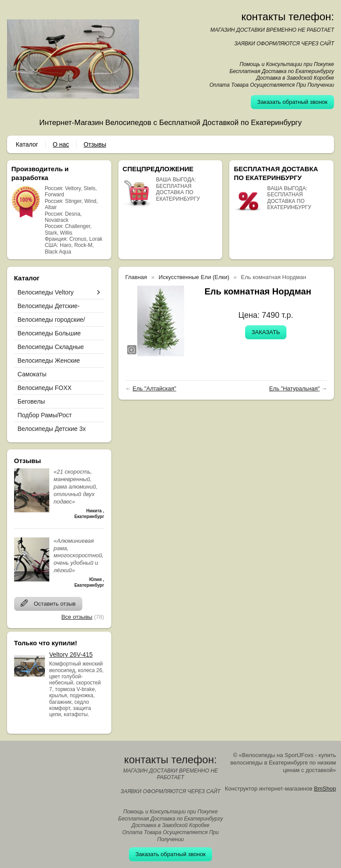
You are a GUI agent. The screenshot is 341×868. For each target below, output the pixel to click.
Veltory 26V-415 (71, 655)
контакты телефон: (288, 17)
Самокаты (32, 374)
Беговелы (31, 401)
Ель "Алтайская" (154, 388)
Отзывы (95, 144)
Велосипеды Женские (49, 360)
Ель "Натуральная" (295, 388)
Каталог (27, 144)
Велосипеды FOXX (45, 388)
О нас (61, 144)
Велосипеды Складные (51, 347)
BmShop (325, 789)
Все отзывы (77, 617)
